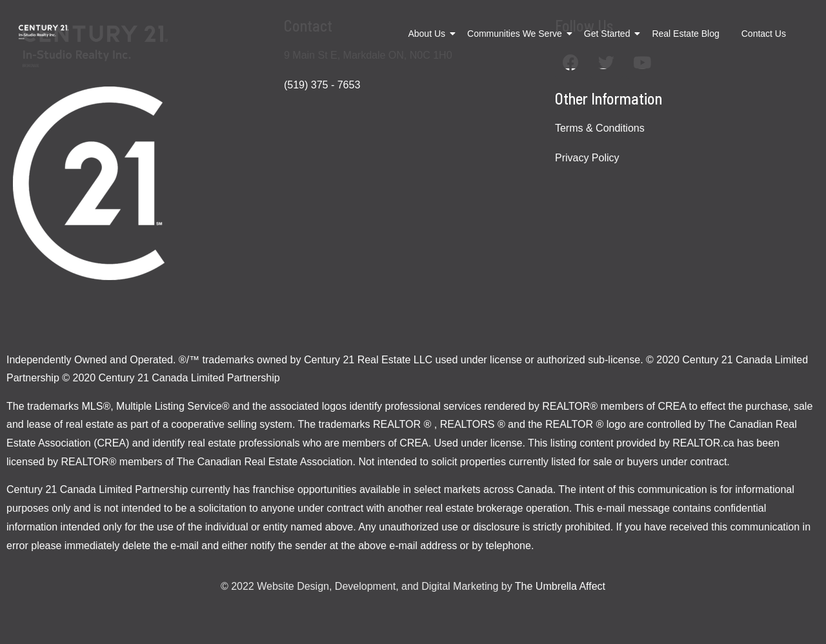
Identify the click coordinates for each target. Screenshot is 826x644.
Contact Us (764, 34)
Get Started (609, 34)
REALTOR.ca (703, 443)
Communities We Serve (517, 34)
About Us (429, 34)
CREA (672, 406)
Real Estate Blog (685, 34)
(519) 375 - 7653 (322, 85)
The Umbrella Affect (560, 586)
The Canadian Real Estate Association (264, 462)
